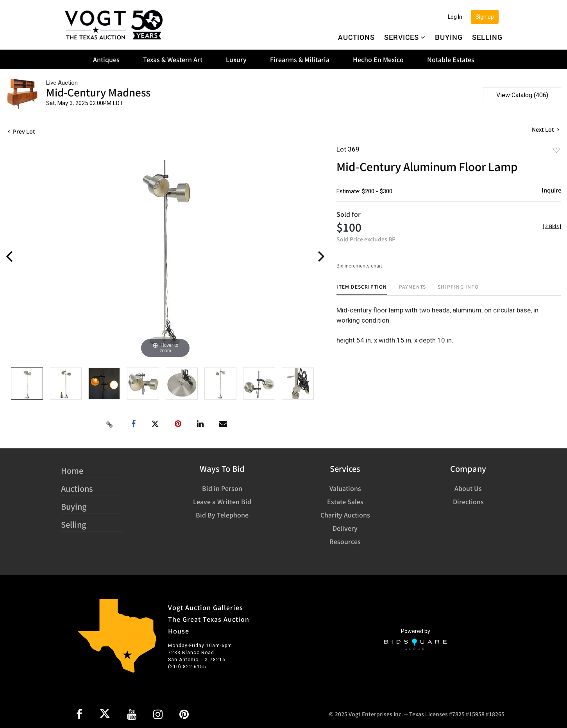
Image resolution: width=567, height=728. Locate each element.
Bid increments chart (359, 266)
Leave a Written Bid (222, 501)
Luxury (236, 59)
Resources (345, 541)
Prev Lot (21, 131)
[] (552, 226)
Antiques (106, 59)
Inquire (551, 190)
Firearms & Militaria (300, 59)
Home (72, 470)
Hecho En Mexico (378, 59)
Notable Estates (451, 59)
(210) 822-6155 (187, 667)
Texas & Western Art (173, 59)
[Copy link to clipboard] (110, 424)
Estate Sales (345, 501)
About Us (468, 488)
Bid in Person (222, 488)
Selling (487, 37)
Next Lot (546, 129)
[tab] (362, 290)
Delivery (345, 528)
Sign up (485, 17)
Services (405, 37)
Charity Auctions (345, 515)
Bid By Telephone (222, 515)
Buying (449, 37)
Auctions (356, 37)
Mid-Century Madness (98, 92)
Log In (455, 17)
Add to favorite (556, 150)
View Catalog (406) (522, 95)
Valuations (345, 488)
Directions (468, 501)
